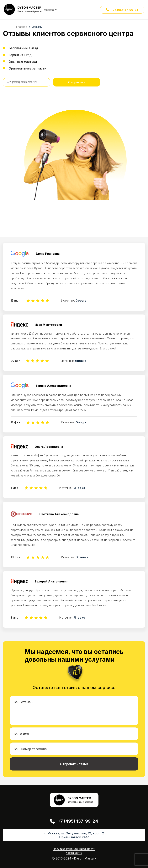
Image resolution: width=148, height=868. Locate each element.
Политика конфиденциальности (74, 849)
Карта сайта (74, 853)
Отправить (77, 82)
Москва (49, 10)
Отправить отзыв (74, 764)
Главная (22, 27)
